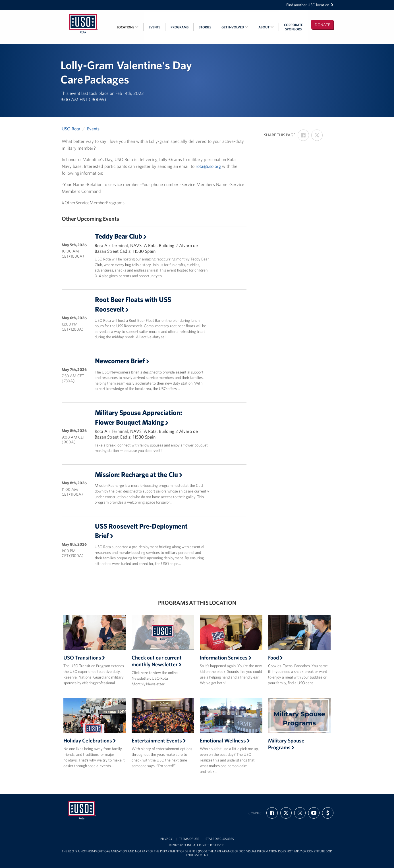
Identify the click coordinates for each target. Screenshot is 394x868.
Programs (180, 27)
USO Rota (71, 129)
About (266, 27)
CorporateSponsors (293, 27)
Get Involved (235, 27)
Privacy (166, 839)
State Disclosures (220, 839)
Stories (205, 27)
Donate (322, 25)
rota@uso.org (208, 166)
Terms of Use (189, 839)
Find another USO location (310, 5)
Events (155, 27)
